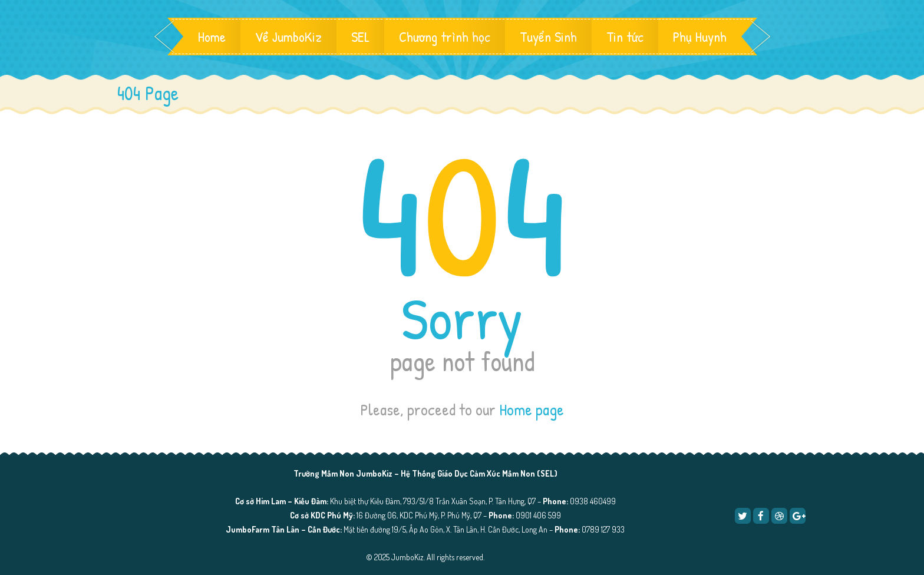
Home (212, 37)
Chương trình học (445, 37)
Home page (532, 409)
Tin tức (625, 37)
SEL (360, 37)
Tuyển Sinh (548, 37)
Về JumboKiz (288, 37)
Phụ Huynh (700, 37)
